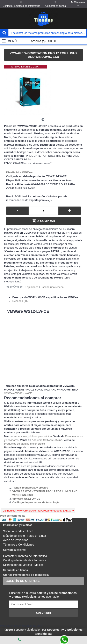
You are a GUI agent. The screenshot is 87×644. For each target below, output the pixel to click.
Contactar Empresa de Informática (25, 556)
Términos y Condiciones (19, 545)
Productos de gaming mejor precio (24, 444)
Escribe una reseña (52, 287)
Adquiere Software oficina (47, 440)
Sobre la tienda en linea (18, 531)
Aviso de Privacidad (16, 540)
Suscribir (44, 613)
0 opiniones (32, 287)
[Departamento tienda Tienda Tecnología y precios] (30, 488)
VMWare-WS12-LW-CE (18, 393)
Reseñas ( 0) (20, 301)
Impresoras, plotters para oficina (33, 436)
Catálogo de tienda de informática (25, 560)
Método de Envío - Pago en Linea (25, 536)
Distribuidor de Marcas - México (23, 565)
